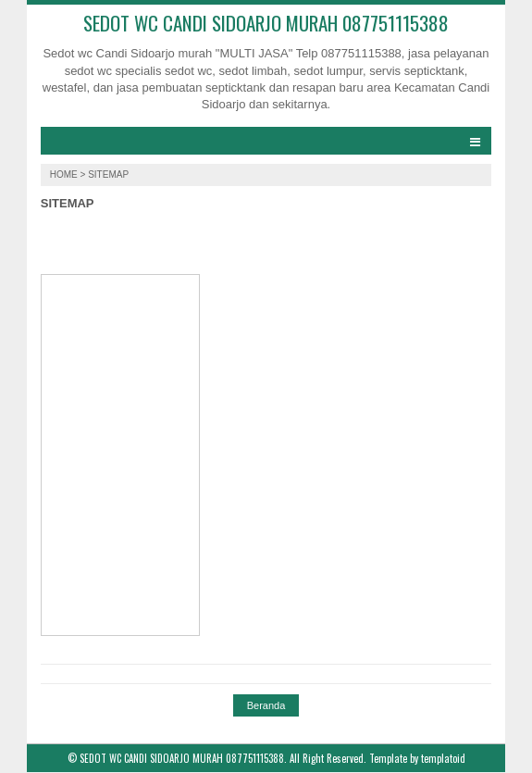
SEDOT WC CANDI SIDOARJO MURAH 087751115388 (266, 23)
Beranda (266, 705)
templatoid (443, 758)
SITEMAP (68, 203)
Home (65, 175)
